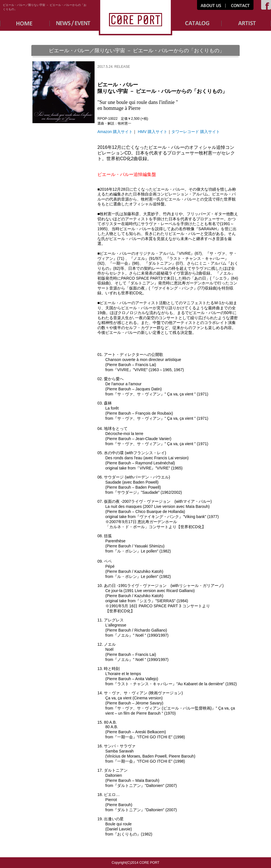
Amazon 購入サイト (115, 132)
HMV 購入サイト (153, 132)
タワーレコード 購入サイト (196, 132)
